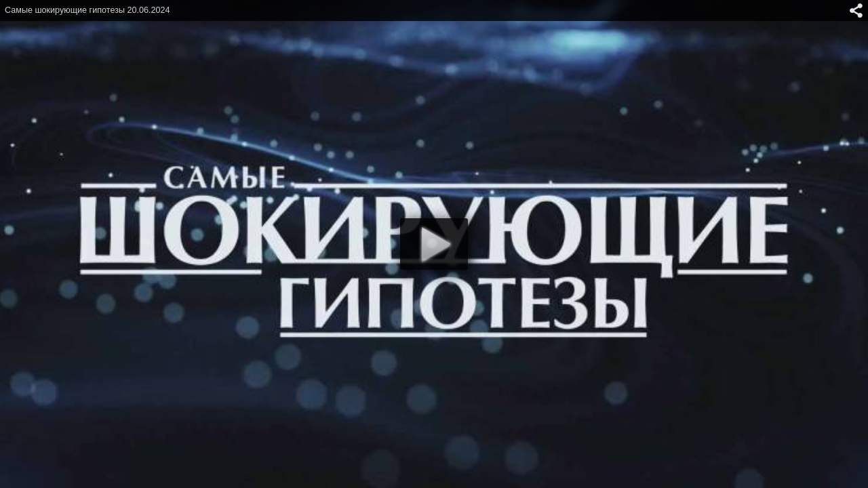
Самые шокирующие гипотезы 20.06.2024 (87, 10)
